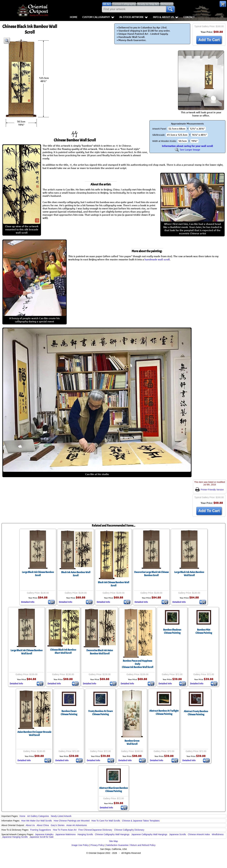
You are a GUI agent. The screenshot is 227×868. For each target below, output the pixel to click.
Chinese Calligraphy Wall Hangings (112, 834)
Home (74, 17)
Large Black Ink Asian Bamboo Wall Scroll (189, 574)
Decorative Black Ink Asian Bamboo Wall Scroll (100, 652)
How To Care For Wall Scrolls (106, 821)
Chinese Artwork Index (199, 834)
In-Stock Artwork (134, 17)
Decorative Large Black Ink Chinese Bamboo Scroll (151, 574)
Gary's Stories (58, 825)
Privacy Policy (97, 845)
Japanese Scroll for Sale (42, 837)
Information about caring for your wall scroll (187, 146)
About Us (30, 825)
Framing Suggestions (41, 830)
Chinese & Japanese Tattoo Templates (141, 821)
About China (43, 825)
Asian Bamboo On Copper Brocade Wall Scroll (34, 734)
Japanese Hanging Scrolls (15, 837)
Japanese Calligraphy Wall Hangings (149, 834)
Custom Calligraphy (98, 17)
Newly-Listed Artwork (61, 816)
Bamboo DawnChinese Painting (69, 713)
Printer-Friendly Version (210, 490)
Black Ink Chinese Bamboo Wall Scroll (113, 584)
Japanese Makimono (65, 834)
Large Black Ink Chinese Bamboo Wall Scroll (27, 652)
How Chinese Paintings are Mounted (72, 821)
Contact (189, 17)
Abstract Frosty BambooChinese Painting (196, 713)
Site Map (113, 841)
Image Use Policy (80, 845)
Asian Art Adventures (77, 825)
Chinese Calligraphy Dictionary (129, 830)
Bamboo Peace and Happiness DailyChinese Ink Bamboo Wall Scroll (138, 664)
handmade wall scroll (157, 259)
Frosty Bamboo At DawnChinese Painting (100, 713)
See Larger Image (187, 150)
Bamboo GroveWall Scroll (132, 742)
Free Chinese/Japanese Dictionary (95, 830)
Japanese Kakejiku (44, 834)
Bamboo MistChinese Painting (204, 631)
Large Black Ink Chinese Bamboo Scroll (38, 574)
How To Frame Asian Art (65, 830)
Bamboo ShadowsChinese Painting (172, 631)
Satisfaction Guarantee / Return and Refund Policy (131, 845)
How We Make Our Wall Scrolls (36, 821)
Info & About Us (166, 17)
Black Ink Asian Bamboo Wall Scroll (76, 574)
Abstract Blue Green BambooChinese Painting (113, 790)
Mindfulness (218, 834)
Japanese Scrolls (178, 834)
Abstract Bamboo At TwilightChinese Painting (164, 712)
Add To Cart (209, 40)
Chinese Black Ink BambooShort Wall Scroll (63, 651)
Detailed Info (28, 602)
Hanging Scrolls (85, 834)
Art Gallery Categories (38, 816)
